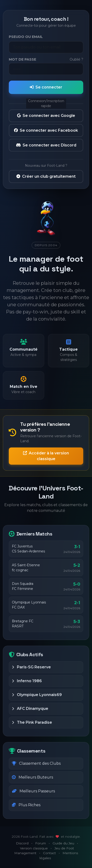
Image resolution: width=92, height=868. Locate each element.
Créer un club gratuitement (46, 176)
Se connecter (46, 87)
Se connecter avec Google (46, 116)
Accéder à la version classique (46, 456)
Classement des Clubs (36, 763)
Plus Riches (26, 805)
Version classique (34, 848)
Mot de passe (22, 59)
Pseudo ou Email (26, 37)
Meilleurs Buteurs (32, 777)
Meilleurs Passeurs (33, 791)
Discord (22, 843)
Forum (41, 843)
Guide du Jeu (63, 843)
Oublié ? (76, 59)
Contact (49, 853)
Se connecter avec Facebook (46, 130)
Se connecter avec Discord (46, 145)
